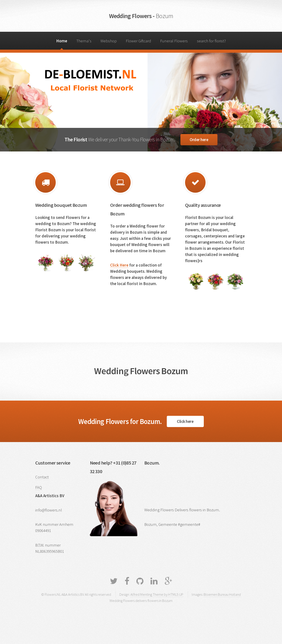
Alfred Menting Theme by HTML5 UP (157, 594)
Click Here (119, 265)
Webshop (109, 41)
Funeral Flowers (174, 41)
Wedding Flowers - (141, 16)
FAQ (39, 487)
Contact (42, 477)
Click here (185, 421)
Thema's (84, 41)
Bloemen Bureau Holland (222, 594)
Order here (199, 140)
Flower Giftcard (138, 41)
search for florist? (211, 41)
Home (62, 41)
